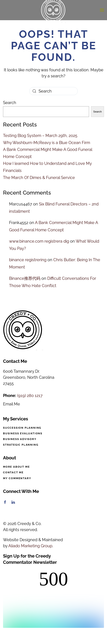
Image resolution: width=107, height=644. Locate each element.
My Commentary (17, 478)
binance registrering (28, 260)
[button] (102, 10)
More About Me (16, 467)
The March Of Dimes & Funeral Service (39, 178)
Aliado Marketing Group (30, 546)
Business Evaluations (23, 433)
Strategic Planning (21, 445)
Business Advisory (20, 439)
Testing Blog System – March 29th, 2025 (40, 136)
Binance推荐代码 (25, 278)
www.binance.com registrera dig (39, 241)
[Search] (53, 91)
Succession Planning (22, 428)
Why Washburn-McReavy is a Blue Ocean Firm (47, 143)
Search (10, 103)
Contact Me (13, 472)
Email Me (12, 404)
